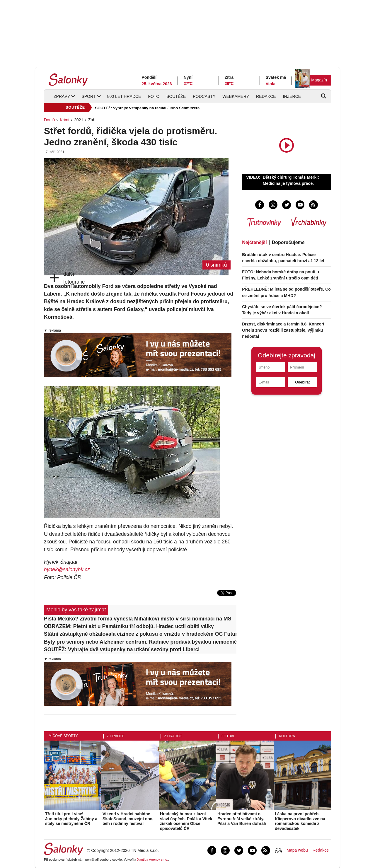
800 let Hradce (124, 96)
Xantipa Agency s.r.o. (153, 860)
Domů (49, 120)
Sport (88, 96)
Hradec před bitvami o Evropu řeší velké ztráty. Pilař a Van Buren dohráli (242, 819)
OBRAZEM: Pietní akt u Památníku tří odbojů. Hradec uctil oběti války (129, 626)
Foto (154, 96)
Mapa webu (297, 850)
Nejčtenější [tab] (254, 242)
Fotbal (228, 736)
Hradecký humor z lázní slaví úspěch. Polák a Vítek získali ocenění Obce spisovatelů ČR (186, 821)
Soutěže (176, 96)
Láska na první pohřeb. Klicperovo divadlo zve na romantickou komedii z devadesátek (300, 821)
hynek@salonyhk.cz (67, 569)
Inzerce (292, 96)
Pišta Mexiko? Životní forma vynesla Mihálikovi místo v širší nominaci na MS (138, 619)
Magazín (319, 80)
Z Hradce (116, 736)
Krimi (64, 120)
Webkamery (236, 96)
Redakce (266, 96)
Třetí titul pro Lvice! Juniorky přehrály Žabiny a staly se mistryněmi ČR (71, 819)
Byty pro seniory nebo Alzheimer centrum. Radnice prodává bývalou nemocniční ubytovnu (140, 642)
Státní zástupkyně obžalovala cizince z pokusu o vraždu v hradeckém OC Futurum (140, 634)
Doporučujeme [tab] (288, 242)
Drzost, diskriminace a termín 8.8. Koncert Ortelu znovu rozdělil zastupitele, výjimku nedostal (283, 330)
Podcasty (204, 96)
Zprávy (62, 96)
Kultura (287, 736)
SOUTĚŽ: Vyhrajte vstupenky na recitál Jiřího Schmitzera (147, 108)
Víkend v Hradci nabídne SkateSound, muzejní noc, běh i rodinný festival (128, 819)
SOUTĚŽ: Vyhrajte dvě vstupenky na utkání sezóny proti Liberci (122, 649)
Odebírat (302, 382)
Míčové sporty (63, 736)
